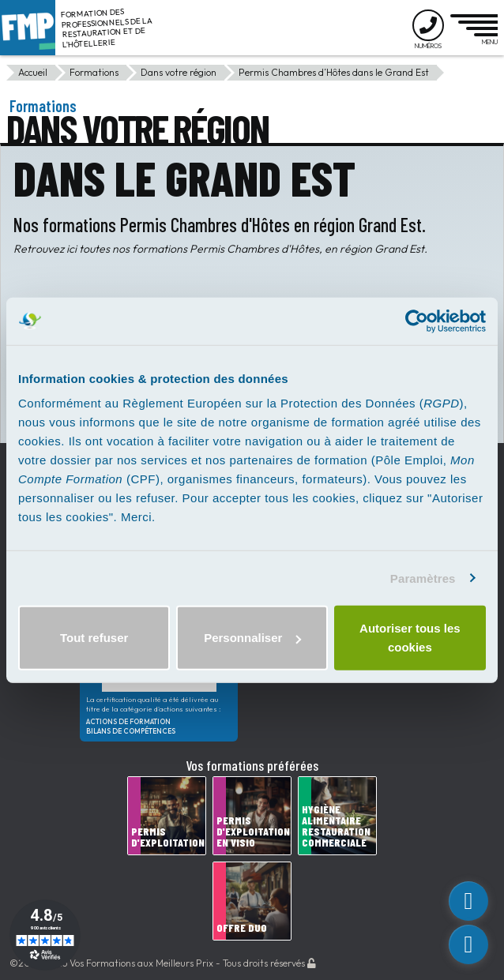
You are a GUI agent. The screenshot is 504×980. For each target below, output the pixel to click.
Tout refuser (94, 638)
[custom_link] (468, 901)
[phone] (468, 944)
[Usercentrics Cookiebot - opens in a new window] (417, 321)
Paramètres (423, 578)
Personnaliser (252, 638)
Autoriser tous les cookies (410, 638)
